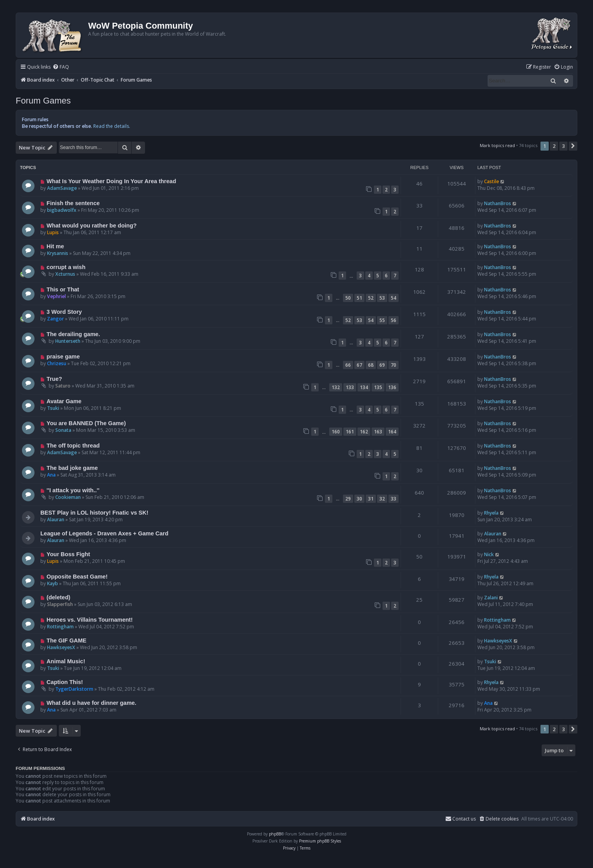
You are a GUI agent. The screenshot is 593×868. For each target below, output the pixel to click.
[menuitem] (61, 67)
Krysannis (58, 253)
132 (336, 387)
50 (348, 298)
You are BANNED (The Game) (86, 423)
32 (382, 499)
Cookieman (68, 497)
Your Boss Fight (68, 554)
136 (392, 387)
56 (394, 320)
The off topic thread (73, 446)
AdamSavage (62, 188)
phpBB (275, 834)
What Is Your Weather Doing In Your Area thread (111, 181)
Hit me (55, 246)
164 (392, 432)
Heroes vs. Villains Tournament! (90, 620)
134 (364, 387)
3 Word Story (64, 312)
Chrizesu (57, 363)
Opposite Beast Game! (77, 577)
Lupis (53, 232)
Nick (489, 554)
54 (394, 298)
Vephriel (56, 296)
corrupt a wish (66, 267)
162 (364, 432)
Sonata (63, 430)
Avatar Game (64, 401)
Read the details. (112, 126)
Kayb (53, 583)
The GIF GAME (67, 641)
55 (382, 320)
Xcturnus (65, 274)
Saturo (63, 386)
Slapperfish (60, 604)
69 (382, 365)
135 (378, 387)
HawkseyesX (61, 647)
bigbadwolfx (62, 210)
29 (348, 499)
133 (350, 387)
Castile (491, 181)
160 (336, 432)
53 (382, 298)
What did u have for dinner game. (92, 703)
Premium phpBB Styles (320, 841)
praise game (63, 357)
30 (359, 499)
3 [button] (563, 146)
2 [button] (554, 146)
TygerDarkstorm (74, 689)
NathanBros (498, 203)
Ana (51, 475)
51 (359, 298)
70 (394, 365)
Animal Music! (66, 661)
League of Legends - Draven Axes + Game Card (104, 533)
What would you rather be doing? (92, 226)
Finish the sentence (73, 203)
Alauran (56, 520)
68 (371, 365)
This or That (63, 289)
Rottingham (60, 627)
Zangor (55, 319)
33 (394, 499)
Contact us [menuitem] (461, 819)
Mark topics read (497, 145)
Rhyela (491, 513)
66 (348, 365)
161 (350, 432)
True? (54, 379)
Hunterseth (68, 341)
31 (371, 499)
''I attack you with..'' (73, 490)
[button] (573, 146)
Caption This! (65, 682)
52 (371, 298)
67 (359, 365)
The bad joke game (72, 468)
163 (378, 432)
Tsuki (53, 408)
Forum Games (43, 101)
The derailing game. (73, 334)
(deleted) (59, 597)
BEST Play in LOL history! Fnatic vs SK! (94, 513)
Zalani (491, 598)
